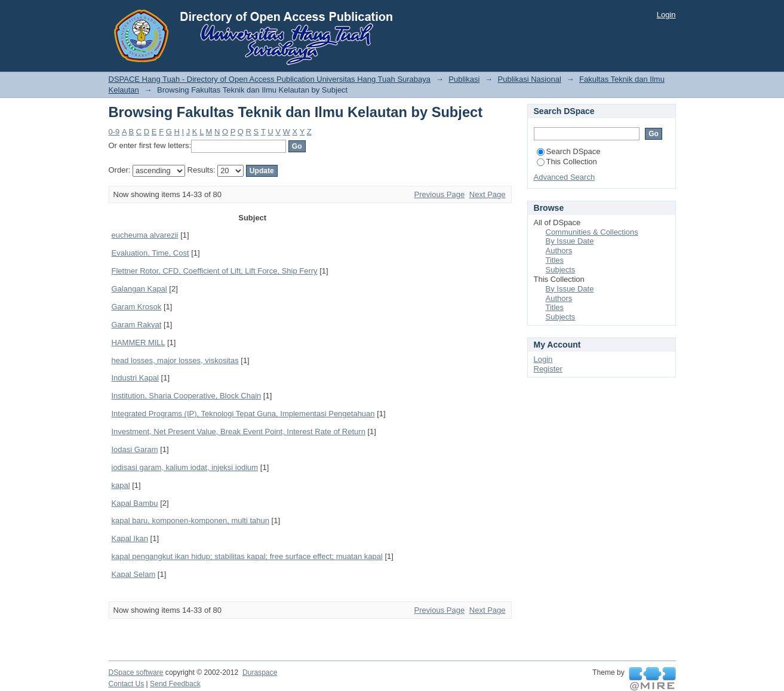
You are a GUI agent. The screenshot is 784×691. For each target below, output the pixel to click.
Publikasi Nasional (530, 79)
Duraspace (260, 672)
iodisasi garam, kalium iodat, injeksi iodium (185, 467)
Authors (559, 251)
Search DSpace (569, 151)
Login (666, 15)
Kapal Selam (134, 574)
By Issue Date (570, 241)
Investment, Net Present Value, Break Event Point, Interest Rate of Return (239, 432)
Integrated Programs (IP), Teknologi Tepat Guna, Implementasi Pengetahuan (243, 414)
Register (548, 369)
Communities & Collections (592, 232)
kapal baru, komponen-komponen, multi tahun (191, 520)
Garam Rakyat (137, 325)
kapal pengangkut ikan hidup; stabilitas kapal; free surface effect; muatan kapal (247, 556)
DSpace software (136, 672)
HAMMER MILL (139, 343)
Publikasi (464, 79)
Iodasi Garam (135, 449)
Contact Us (127, 684)
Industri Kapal (136, 378)
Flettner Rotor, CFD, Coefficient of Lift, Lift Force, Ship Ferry (215, 271)
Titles (555, 260)
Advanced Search (565, 177)
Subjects (561, 270)
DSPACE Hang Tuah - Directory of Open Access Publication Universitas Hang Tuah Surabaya (270, 79)
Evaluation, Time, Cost (150, 253)
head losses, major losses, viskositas (175, 360)
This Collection (567, 162)
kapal (121, 485)
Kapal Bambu (135, 503)
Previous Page (440, 194)
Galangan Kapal (139, 289)
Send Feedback (175, 684)
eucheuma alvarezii (145, 235)
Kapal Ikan (130, 538)
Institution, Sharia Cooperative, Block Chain (187, 396)
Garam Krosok (137, 307)
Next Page (488, 194)
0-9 (114, 132)
